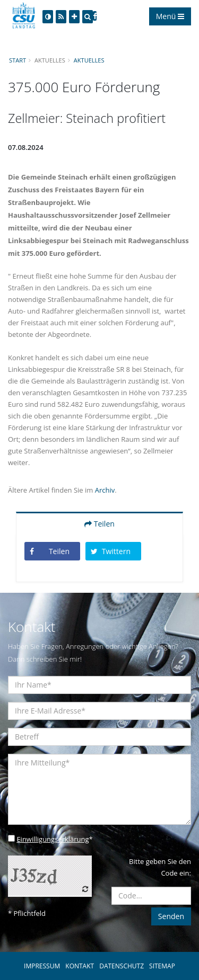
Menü (170, 16)
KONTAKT (80, 966)
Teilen (99, 524)
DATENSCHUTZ (122, 966)
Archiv (105, 490)
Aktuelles (89, 60)
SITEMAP (162, 966)
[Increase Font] (74, 17)
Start (18, 60)
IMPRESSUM (42, 966)
